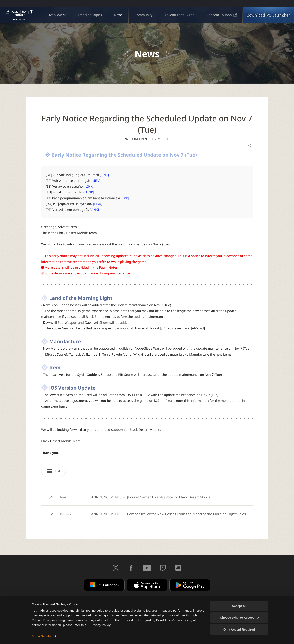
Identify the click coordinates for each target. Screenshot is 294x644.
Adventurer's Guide (179, 15)
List (53, 471)
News (118, 15)
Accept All (239, 606)
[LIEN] (96, 181)
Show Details (41, 636)
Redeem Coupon (222, 15)
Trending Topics (90, 15)
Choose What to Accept (239, 618)
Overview (57, 15)
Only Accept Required (239, 629)
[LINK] (104, 175)
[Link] (125, 198)
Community (144, 15)
